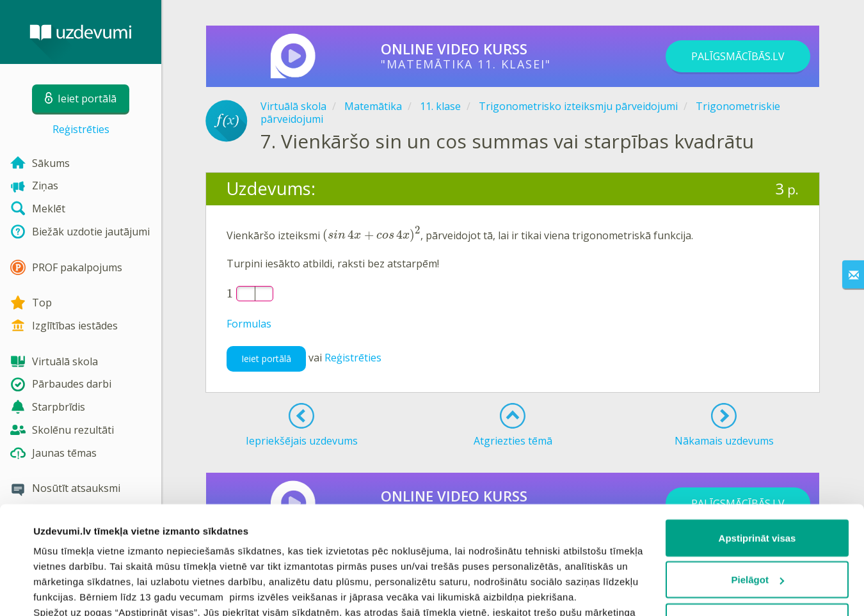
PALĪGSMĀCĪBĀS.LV (738, 56)
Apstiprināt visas (757, 437)
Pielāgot (758, 479)
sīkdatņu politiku (337, 557)
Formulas (249, 324)
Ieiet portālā (266, 359)
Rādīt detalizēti (68, 591)
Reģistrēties (81, 129)
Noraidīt (757, 520)
